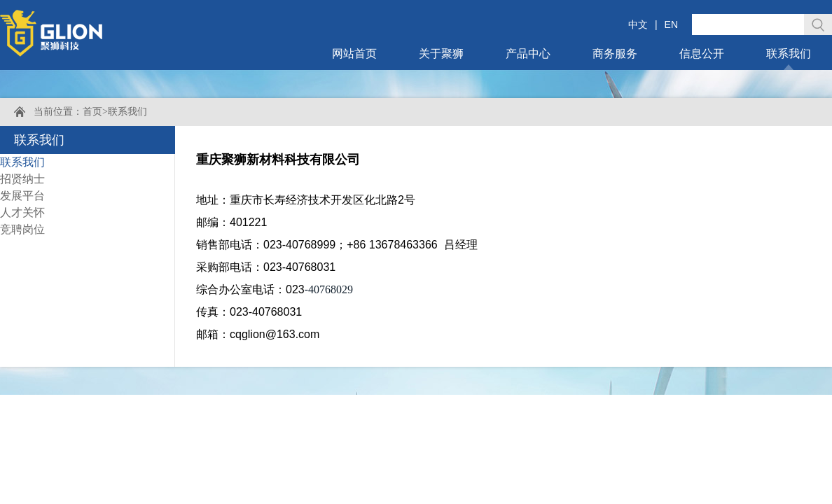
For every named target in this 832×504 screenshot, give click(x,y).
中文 (638, 24)
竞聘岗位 (22, 229)
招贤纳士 (22, 179)
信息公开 (702, 54)
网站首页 (354, 54)
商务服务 (615, 54)
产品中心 (528, 54)
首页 (92, 112)
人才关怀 (22, 212)
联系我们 (789, 54)
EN (671, 24)
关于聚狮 (441, 54)
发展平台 (22, 196)
